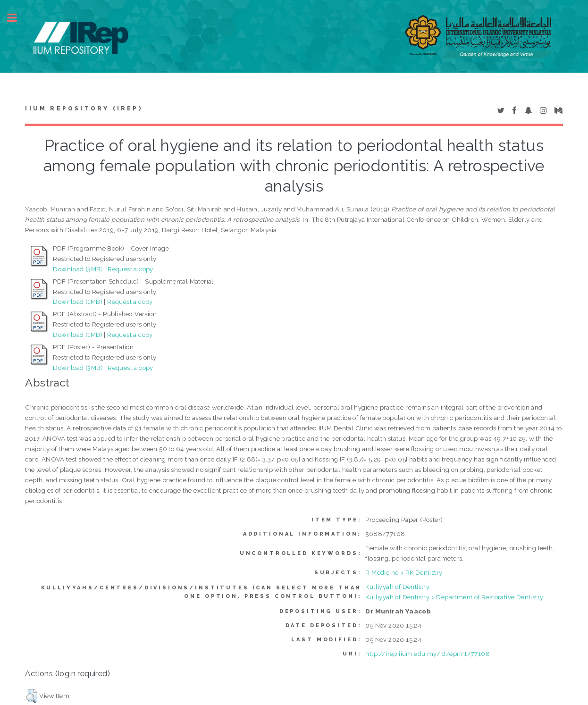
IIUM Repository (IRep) (84, 109)
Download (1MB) (78, 302)
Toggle (17, 18)
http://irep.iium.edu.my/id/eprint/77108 (428, 654)
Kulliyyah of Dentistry (397, 587)
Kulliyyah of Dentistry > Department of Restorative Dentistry (454, 597)
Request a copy (130, 269)
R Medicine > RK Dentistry (404, 572)
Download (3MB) (78, 269)
